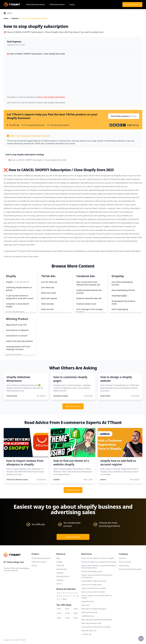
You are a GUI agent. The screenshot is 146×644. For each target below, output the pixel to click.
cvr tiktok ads (86, 634)
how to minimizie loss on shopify (94, 588)
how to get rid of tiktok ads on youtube (96, 627)
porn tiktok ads (48, 287)
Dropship (60, 573)
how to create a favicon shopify (93, 592)
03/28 (67, 613)
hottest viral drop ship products (19, 341)
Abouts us (123, 558)
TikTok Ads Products (57, 4)
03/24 (76, 618)
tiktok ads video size (89, 631)
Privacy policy (124, 565)
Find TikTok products (124, 116)
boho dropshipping (120, 309)
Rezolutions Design (61, 396)
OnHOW (56, 480)
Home (6, 18)
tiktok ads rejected (49, 298)
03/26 (59, 618)
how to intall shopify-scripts (92, 571)
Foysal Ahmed (12, 396)
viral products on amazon (17, 336)
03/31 (67, 609)
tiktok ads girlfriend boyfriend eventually (97, 620)
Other (65, 599)
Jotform (103, 480)
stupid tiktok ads (88, 601)
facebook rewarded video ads (89, 298)
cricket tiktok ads (88, 616)
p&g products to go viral (16, 325)
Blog (58, 558)
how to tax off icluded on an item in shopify (98, 558)
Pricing (72, 4)
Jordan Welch (105, 396)
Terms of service (125, 562)
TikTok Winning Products (35, 4)
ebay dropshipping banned (123, 290)
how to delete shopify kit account (94, 581)
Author (59, 584)
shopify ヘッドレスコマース (18, 282)
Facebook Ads (62, 569)
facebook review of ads (86, 304)
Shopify (59, 562)
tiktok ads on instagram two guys (94, 609)
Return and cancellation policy (130, 569)
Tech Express (14, 42)
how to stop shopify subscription (35, 18)
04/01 (59, 609)
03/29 (59, 613)
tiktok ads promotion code (91, 623)
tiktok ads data (48, 304)
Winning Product (63, 576)
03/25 (67, 618)
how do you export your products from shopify (99, 562)
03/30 (76, 609)
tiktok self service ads (89, 612)
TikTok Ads (60, 565)
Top (141, 638)
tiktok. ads (85, 605)
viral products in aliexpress (17, 330)
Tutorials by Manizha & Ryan (17, 480)
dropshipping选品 (119, 296)
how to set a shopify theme (92, 585)
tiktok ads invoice (49, 293)
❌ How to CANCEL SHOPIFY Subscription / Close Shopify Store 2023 (37, 160)
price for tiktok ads (49, 282)
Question (15, 18)
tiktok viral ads (47, 309)
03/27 (76, 613)
